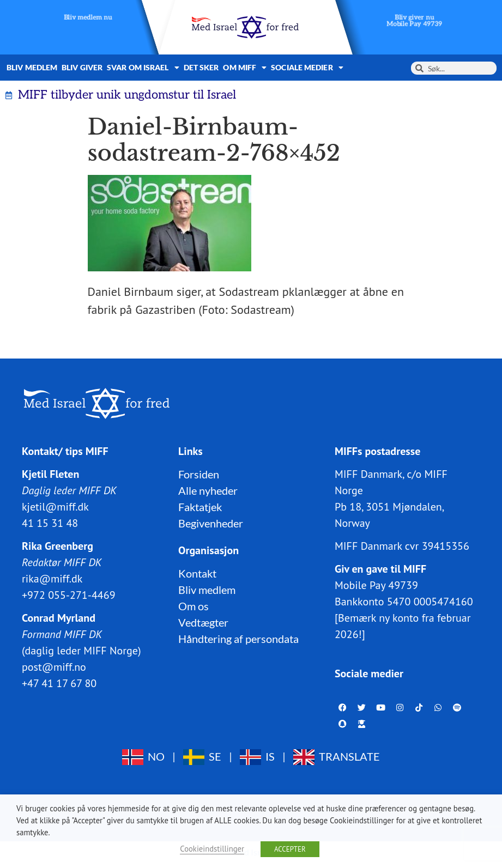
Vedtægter (203, 622)
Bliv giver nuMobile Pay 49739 (414, 21)
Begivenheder (211, 523)
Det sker (201, 67)
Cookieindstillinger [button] (212, 849)
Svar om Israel (143, 68)
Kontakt (197, 573)
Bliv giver (82, 67)
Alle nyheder (208, 490)
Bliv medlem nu (88, 18)
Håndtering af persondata (238, 639)
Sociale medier (307, 68)
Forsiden (199, 474)
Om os (193, 606)
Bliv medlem (32, 67)
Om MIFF (245, 68)
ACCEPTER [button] (290, 849)
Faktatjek (200, 507)
